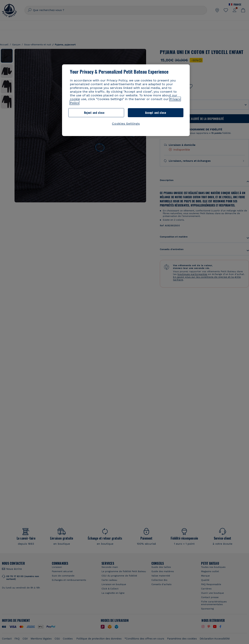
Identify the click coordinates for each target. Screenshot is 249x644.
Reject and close (94, 113)
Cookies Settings (126, 124)
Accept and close (156, 113)
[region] (126, 100)
